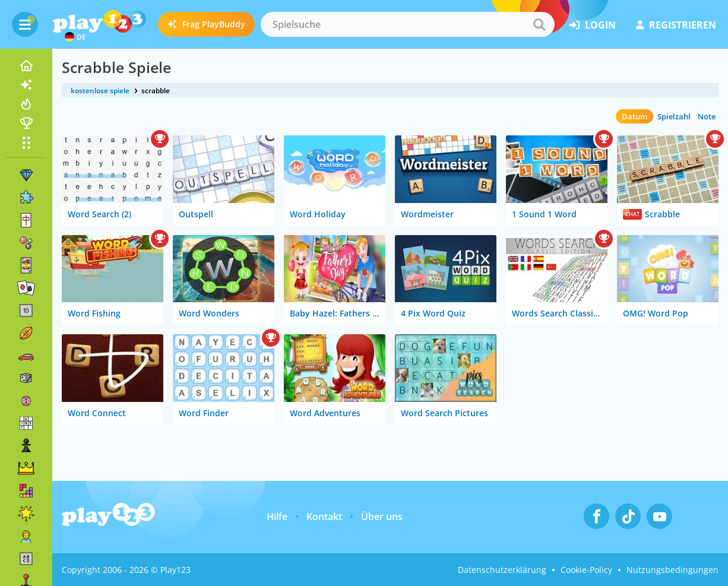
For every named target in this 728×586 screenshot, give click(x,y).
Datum (634, 116)
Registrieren (676, 25)
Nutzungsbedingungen (672, 570)
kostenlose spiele (100, 91)
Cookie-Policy (586, 570)
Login (593, 25)
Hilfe (277, 517)
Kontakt (324, 517)
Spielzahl (674, 116)
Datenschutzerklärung (502, 570)
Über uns (382, 517)
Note (707, 116)
